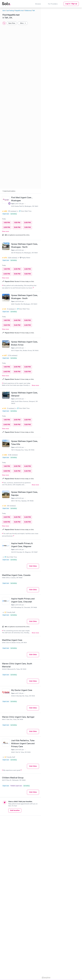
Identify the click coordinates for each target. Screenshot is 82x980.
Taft (34, 11)
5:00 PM (7, 471)
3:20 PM (28, 274)
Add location (15, 810)
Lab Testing (10, 11)
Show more (35, 385)
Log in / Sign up (71, 4)
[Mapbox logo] (46, 978)
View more (5, 231)
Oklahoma (28, 11)
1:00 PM (7, 222)
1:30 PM (17, 222)
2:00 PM (27, 222)
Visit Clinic (33, 566)
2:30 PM (7, 227)
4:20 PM (27, 325)
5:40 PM (27, 471)
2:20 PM (28, 269)
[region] (61, 494)
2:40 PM (7, 274)
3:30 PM (28, 227)
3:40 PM (17, 325)
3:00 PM (17, 227)
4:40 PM (28, 466)
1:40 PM (7, 269)
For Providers (53, 4)
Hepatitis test (19, 11)
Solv (4, 11)
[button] (68, 42)
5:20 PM (17, 471)
